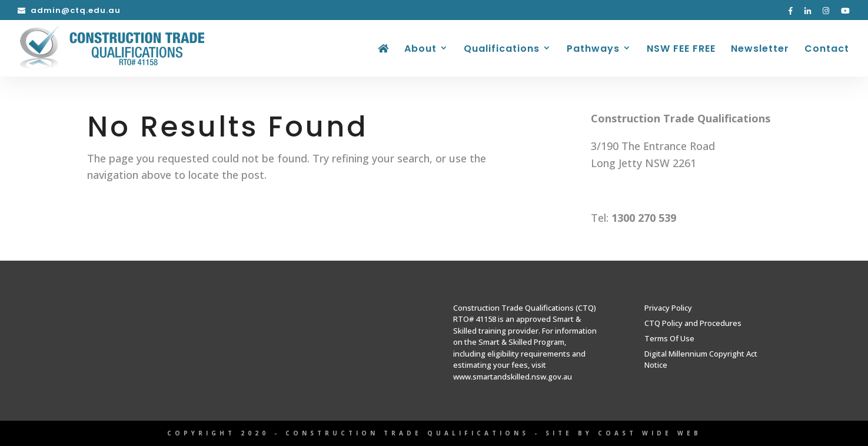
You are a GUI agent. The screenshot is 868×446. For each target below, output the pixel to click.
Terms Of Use (669, 338)
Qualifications (502, 50)
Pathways (593, 50)
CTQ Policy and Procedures (693, 323)
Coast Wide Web (650, 433)
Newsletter (760, 50)
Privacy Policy (668, 308)
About (420, 50)
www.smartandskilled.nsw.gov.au (513, 377)
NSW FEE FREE (681, 50)
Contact (827, 50)
